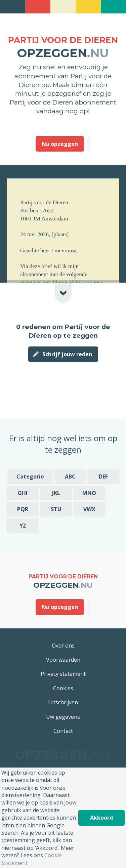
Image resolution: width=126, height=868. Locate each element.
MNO (89, 493)
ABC (70, 477)
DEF (103, 477)
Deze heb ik (89, 144)
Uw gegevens (63, 717)
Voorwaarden (63, 660)
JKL (56, 493)
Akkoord (101, 818)
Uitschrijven (63, 702)
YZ (23, 526)
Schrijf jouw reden (67, 354)
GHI (23, 493)
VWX (89, 509)
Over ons (63, 646)
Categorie (30, 477)
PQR (23, 509)
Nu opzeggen (60, 144)
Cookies (63, 688)
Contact (63, 731)
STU (56, 509)
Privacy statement (63, 674)
